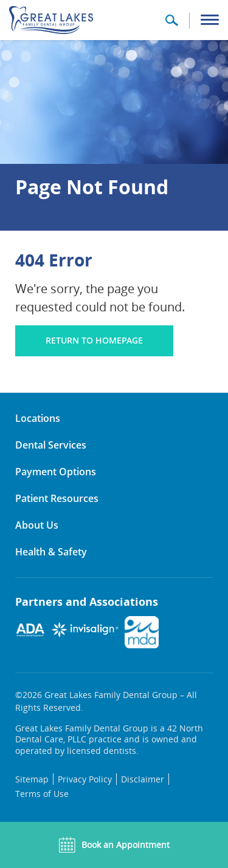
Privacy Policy (85, 779)
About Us (37, 525)
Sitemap (32, 779)
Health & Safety (51, 552)
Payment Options (56, 472)
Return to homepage (94, 340)
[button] (171, 24)
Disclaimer (143, 779)
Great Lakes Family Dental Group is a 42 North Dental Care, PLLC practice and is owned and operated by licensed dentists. (109, 739)
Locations (38, 418)
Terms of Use (42, 794)
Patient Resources (57, 498)
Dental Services (51, 445)
